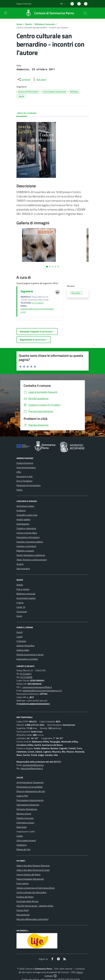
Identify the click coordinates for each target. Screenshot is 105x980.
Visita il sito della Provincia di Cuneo (33, 870)
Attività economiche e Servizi (30, 654)
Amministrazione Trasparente (30, 782)
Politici (20, 490)
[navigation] (6, 13)
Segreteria (27, 291)
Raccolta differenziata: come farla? (33, 919)
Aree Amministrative (26, 467)
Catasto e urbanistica (26, 528)
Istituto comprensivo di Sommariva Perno (36, 888)
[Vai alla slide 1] (47, 267)
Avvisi (19, 616)
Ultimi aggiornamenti (26, 840)
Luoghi (20, 637)
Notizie (20, 585)
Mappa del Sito (23, 849)
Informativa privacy (25, 823)
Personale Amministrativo (29, 485)
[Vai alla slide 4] (55, 267)
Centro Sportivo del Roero (28, 874)
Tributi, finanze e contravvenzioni (32, 560)
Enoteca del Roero (25, 897)
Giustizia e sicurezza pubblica (30, 542)
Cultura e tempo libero (27, 533)
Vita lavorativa (23, 569)
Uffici (19, 472)
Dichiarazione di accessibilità (30, 787)
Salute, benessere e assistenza (31, 555)
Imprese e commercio (26, 546)
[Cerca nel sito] (85, 13)
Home (19, 24)
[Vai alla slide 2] (50, 267)
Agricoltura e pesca (25, 506)
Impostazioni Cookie (26, 831)
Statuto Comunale (25, 818)
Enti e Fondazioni (24, 481)
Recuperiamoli (23, 915)
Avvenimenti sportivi (26, 598)
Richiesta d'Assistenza (27, 809)
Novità (28, 24)
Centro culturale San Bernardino (31, 892)
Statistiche (22, 845)
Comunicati (22, 612)
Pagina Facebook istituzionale (30, 879)
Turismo (20, 564)
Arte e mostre (23, 589)
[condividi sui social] (24, 79)
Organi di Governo (25, 463)
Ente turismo (23, 883)
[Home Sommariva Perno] (48, 13)
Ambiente (21, 510)
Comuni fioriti (23, 910)
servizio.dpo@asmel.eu (33, 765)
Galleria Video (23, 650)
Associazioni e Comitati (27, 659)
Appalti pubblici (23, 519)
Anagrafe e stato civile (27, 515)
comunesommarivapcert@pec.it (37, 687)
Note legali (22, 827)
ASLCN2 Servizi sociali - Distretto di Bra (35, 906)
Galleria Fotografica (25, 646)
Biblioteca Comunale (45, 24)
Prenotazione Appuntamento (30, 800)
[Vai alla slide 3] (52, 267)
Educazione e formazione (28, 537)
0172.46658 (26, 677)
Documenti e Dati (25, 476)
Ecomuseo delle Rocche (27, 901)
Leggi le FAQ (22, 796)
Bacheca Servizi (24, 814)
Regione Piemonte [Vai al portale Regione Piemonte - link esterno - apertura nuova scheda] (24, 4)
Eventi (20, 632)
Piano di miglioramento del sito (31, 791)
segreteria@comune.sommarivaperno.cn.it (37, 310)
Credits (20, 836)
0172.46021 (38, 303)
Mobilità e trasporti (25, 551)
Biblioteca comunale (26, 594)
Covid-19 (21, 607)
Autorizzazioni (23, 524)
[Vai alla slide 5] (58, 267)
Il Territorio (21, 641)
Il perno (20, 603)
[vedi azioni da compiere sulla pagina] (39, 79)
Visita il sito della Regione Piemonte (33, 866)
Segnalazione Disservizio (28, 805)
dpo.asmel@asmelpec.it (32, 768)
